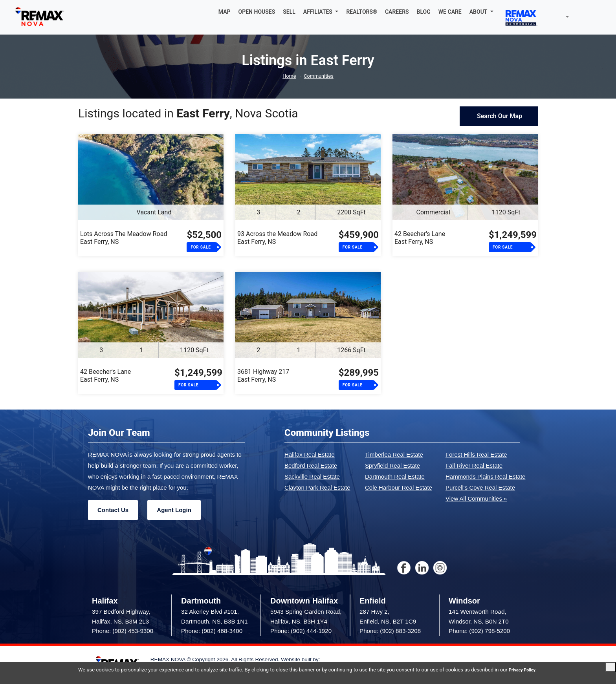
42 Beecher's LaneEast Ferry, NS (420, 238)
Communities (320, 76)
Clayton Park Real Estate (317, 487)
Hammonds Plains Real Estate (485, 476)
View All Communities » (476, 498)
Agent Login (174, 510)
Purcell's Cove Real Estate (480, 487)
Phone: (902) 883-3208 (390, 631)
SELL (289, 12)
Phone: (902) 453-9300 (123, 631)
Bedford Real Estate (311, 465)
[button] (321, 12)
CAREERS (397, 12)
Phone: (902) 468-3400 (212, 631)
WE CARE (450, 12)
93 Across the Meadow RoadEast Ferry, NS (277, 238)
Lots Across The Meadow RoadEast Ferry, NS (124, 238)
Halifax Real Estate (310, 454)
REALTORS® (362, 12)
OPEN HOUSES (257, 12)
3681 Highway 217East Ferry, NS (263, 376)
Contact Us (113, 510)
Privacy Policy (94, 670)
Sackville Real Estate (312, 476)
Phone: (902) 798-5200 (479, 631)
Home (286, 76)
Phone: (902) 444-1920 (301, 631)
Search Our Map (499, 116)
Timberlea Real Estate (394, 454)
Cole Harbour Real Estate (399, 487)
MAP (225, 12)
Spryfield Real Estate (392, 465)
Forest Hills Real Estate (476, 454)
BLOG (424, 12)
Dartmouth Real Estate (395, 476)
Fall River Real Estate (474, 465)
